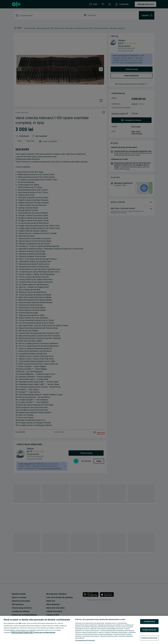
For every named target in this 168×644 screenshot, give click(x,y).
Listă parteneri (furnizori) (85, 640)
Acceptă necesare (149, 630)
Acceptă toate (149, 621)
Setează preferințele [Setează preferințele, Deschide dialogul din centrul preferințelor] (149, 638)
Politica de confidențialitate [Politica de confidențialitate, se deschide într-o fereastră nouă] (45, 632)
